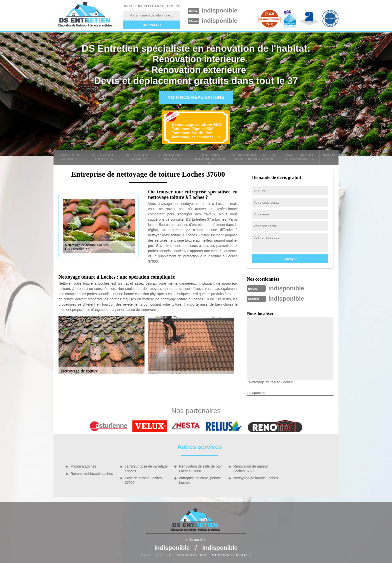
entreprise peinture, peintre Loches (200, 480)
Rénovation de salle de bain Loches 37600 (201, 468)
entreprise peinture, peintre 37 (210, 159)
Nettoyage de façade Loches (256, 478)
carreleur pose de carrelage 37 (299, 157)
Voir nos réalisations (196, 97)
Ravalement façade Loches (92, 473)
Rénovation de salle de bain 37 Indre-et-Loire (255, 157)
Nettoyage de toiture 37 (104, 157)
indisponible (221, 10)
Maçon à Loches (83, 466)
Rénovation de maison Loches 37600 (251, 468)
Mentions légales (231, 555)
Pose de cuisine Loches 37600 (143, 480)
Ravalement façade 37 (70, 157)
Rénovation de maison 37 (172, 157)
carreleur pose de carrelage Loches (146, 468)
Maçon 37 (329, 157)
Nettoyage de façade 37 (138, 157)
